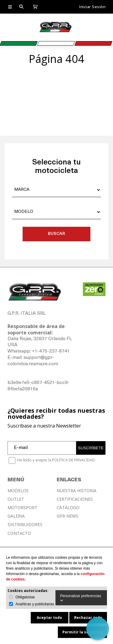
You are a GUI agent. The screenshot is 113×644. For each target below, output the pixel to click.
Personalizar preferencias (80, 598)
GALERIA (16, 516)
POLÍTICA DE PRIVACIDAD (74, 460)
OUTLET (16, 499)
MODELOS (18, 491)
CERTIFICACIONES (75, 499)
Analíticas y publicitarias (35, 604)
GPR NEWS (67, 516)
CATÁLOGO (68, 508)
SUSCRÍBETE (91, 448)
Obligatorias (25, 597)
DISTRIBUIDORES (25, 525)
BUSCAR (56, 234)
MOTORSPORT (22, 508)
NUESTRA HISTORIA (77, 491)
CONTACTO (19, 533)
